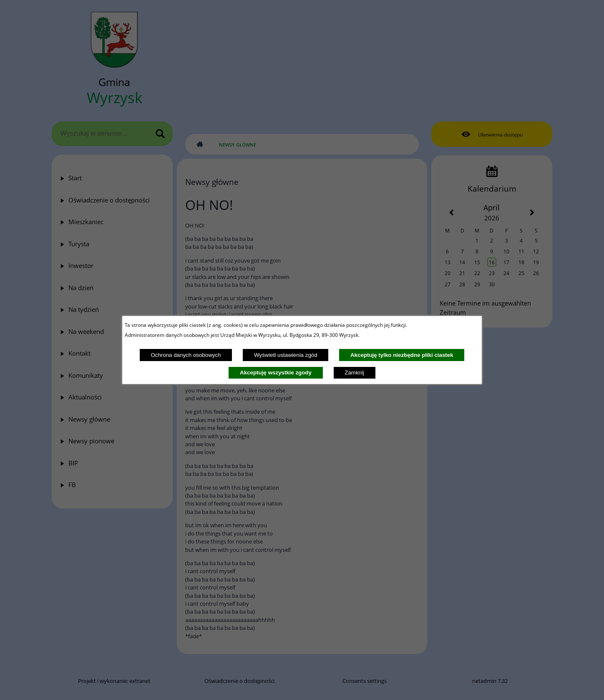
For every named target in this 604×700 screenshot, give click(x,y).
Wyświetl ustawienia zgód (286, 355)
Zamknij (354, 373)
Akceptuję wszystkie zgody (276, 373)
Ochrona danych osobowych (186, 355)
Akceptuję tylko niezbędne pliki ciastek (402, 355)
